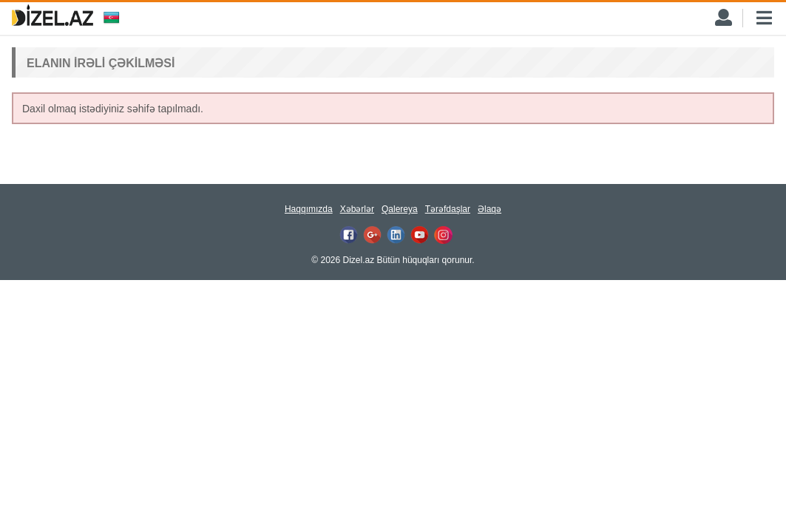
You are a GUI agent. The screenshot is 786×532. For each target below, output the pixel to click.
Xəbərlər (357, 209)
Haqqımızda (309, 209)
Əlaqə (489, 209)
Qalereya (400, 209)
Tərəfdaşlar (448, 209)
